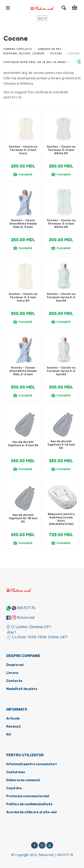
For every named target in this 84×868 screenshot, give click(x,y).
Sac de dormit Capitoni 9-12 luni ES (61, 445)
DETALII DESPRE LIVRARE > (25, 106)
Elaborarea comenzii (23, 780)
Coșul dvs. (14, 788)
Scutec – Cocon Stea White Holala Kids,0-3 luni (23, 224)
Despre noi (15, 665)
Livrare (12, 673)
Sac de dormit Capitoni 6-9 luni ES (23, 444)
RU (9, 735)
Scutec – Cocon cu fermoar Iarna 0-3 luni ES (61, 297)
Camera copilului (18, 49)
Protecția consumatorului (28, 796)
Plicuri (56, 53)
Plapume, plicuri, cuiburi (24, 53)
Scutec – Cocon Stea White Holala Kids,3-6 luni (23, 371)
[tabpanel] (23, 129)
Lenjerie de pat (50, 49)
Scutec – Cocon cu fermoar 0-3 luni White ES (61, 150)
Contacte (14, 681)
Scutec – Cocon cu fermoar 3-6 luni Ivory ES (23, 297)
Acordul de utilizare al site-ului (31, 812)
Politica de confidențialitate (29, 804)
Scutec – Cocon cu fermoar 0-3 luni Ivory (23, 150)
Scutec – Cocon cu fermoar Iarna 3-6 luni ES (61, 371)
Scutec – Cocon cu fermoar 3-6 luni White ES (61, 224)
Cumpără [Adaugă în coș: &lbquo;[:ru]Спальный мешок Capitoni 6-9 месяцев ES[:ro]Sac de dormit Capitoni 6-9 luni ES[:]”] (23, 469)
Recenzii (13, 727)
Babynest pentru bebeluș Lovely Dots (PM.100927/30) (61, 519)
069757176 (26, 608)
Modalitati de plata (22, 689)
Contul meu (16, 772)
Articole (13, 719)
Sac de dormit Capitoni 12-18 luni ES (23, 518)
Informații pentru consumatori (31, 764)
